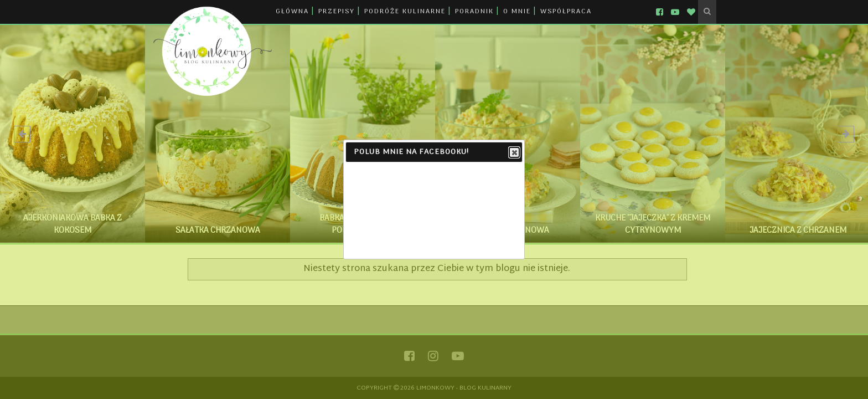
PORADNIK (474, 12)
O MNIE (517, 12)
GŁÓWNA (292, 12)
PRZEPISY (337, 12)
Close (514, 153)
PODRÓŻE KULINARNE (405, 12)
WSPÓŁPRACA (566, 12)
